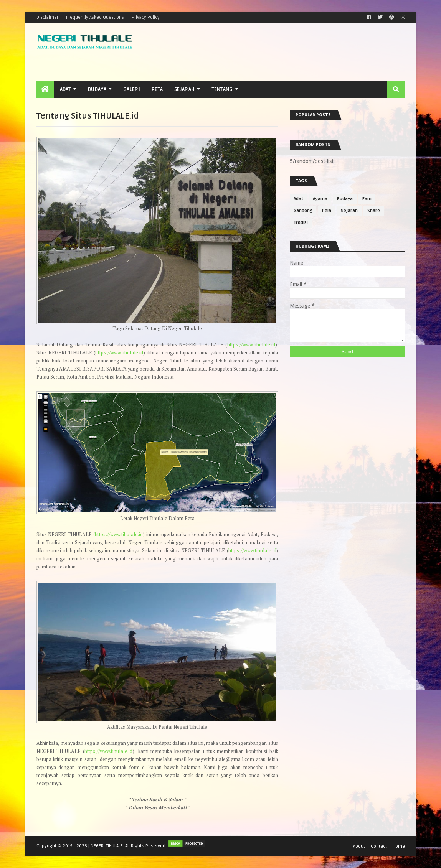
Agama (320, 199)
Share (374, 211)
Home (399, 846)
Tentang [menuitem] (222, 89)
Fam (367, 199)
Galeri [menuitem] (132, 89)
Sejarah (349, 211)
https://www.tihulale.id (251, 345)
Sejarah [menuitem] (184, 89)
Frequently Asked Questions (95, 17)
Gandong (303, 211)
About (359, 846)
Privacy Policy (146, 17)
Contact (379, 846)
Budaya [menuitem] (97, 89)
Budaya (345, 199)
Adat (298, 199)
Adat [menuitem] (65, 89)
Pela (327, 211)
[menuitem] (45, 89)
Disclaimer (47, 17)
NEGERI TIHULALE (107, 846)
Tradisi (301, 223)
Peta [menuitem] (157, 89)
